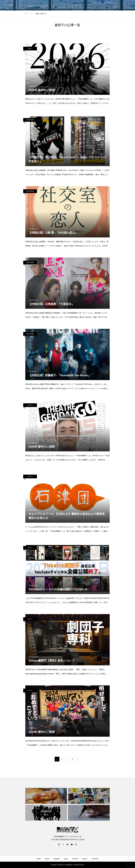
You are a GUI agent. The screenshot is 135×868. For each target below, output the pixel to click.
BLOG (66, 859)
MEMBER (57, 859)
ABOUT (85, 859)
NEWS (47, 859)
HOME (39, 859)
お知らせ (30, 48)
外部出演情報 (30, 120)
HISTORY (75, 859)
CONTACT (95, 859)
